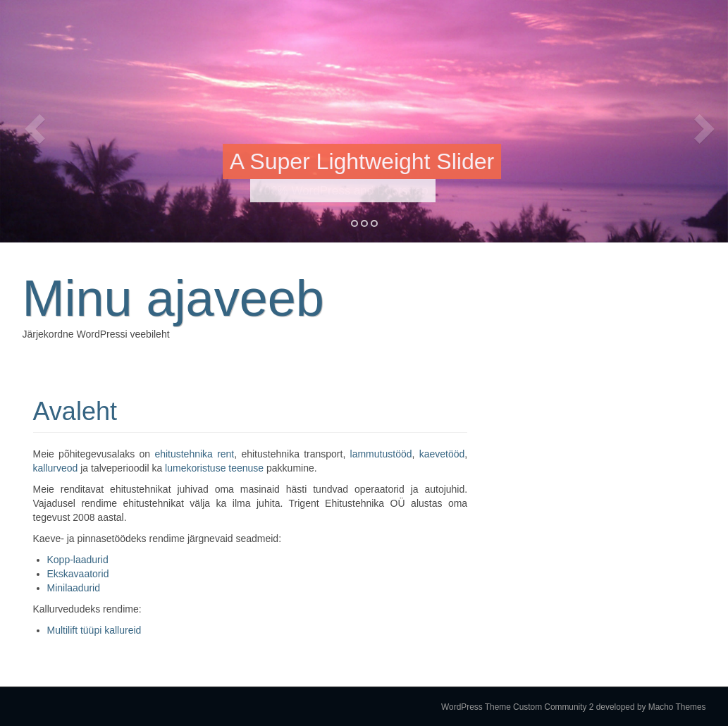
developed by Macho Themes (651, 707)
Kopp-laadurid (78, 560)
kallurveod (56, 468)
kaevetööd (442, 454)
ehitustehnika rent (194, 454)
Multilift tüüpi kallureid (94, 630)
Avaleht (75, 411)
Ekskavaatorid (78, 574)
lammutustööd (381, 454)
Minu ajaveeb (173, 298)
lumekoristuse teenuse (214, 468)
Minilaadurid (74, 588)
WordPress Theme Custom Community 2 (517, 707)
